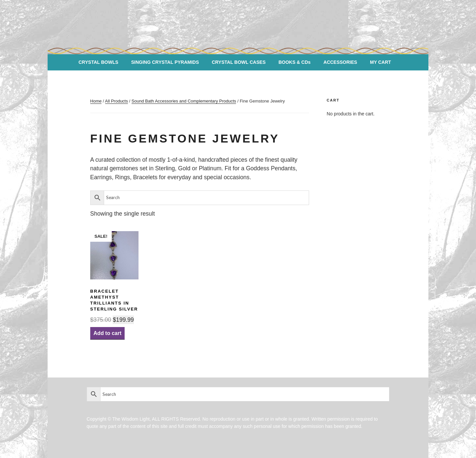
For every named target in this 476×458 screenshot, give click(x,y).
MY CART (380, 62)
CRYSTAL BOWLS (99, 62)
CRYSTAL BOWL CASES (239, 62)
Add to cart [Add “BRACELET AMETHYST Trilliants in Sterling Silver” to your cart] (107, 333)
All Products (117, 101)
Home (96, 101)
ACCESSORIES (340, 62)
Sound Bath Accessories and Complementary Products (184, 101)
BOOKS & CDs (294, 62)
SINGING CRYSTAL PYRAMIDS (165, 62)
